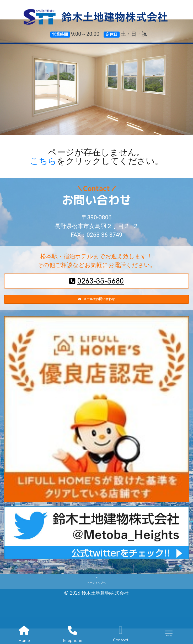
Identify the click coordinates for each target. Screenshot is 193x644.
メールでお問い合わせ (97, 302)
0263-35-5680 (97, 281)
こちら (43, 161)
